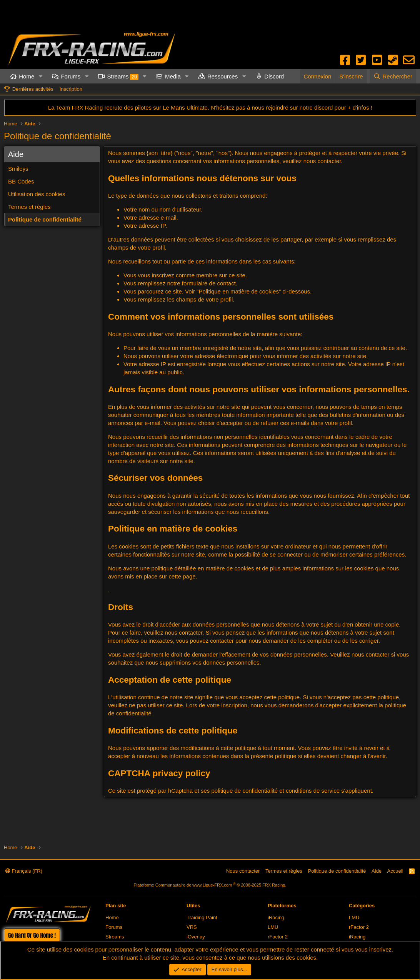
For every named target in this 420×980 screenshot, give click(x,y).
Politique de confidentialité (45, 219)
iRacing (276, 917)
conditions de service (313, 791)
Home (27, 76)
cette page (182, 576)
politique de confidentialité (244, 791)
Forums (71, 76)
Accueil (395, 871)
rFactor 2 (278, 937)
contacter (223, 641)
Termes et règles (29, 207)
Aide (377, 871)
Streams (122, 77)
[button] (40, 76)
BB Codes (21, 181)
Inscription (71, 89)
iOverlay (196, 937)
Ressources (222, 76)
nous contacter (322, 161)
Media (173, 76)
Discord (274, 76)
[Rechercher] (393, 76)
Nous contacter (243, 871)
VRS (192, 927)
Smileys (18, 169)
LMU (273, 927)
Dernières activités (33, 89)
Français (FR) (24, 871)
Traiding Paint (202, 917)
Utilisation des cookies (37, 194)
